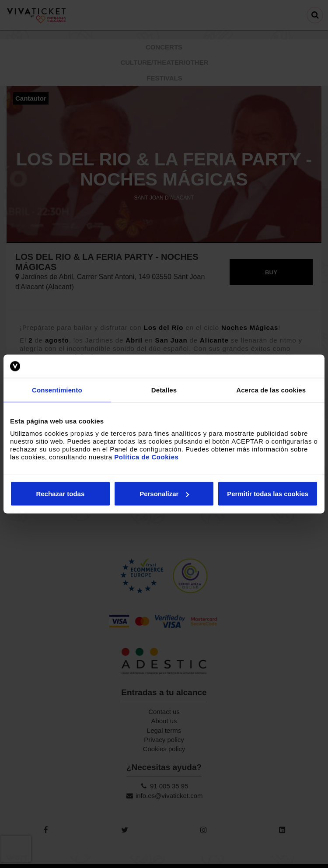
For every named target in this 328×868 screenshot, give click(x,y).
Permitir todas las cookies (268, 494)
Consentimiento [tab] (57, 390)
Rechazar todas (60, 494)
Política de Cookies (146, 457)
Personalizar (164, 494)
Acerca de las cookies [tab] (271, 390)
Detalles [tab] (164, 390)
